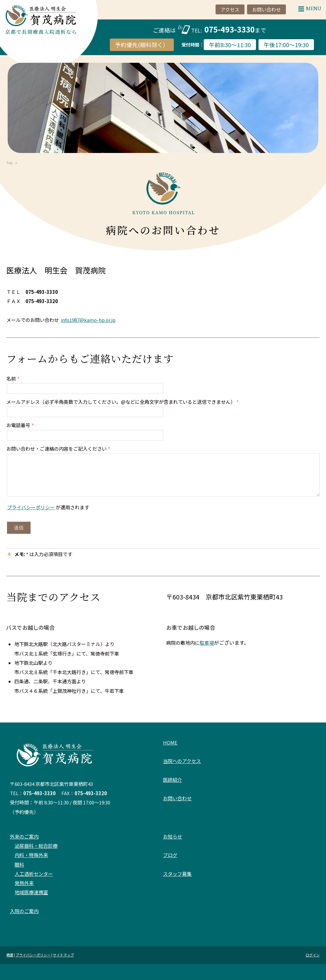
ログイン (313, 955)
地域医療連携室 (31, 892)
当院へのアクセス (182, 761)
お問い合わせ (177, 798)
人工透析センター (34, 874)
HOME (170, 742)
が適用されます (48, 507)
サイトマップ (63, 955)
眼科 (19, 864)
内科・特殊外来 (31, 855)
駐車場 (207, 643)
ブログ (170, 855)
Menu (308, 8)
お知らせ (173, 836)
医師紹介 (173, 780)
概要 (10, 955)
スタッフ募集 (177, 874)
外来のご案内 (24, 836)
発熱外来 (24, 883)
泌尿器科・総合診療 (36, 846)
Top (9, 163)
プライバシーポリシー (31, 507)
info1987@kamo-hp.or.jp (88, 320)
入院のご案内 (24, 911)
